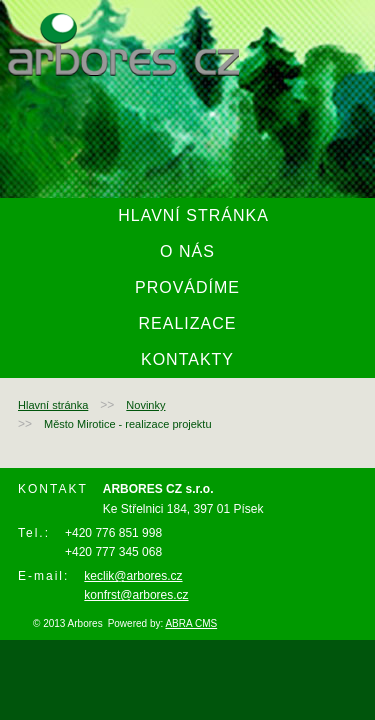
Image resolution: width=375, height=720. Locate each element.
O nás (187, 251)
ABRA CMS (191, 623)
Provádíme (187, 287)
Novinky (145, 405)
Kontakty (187, 359)
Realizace (188, 323)
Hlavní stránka (193, 215)
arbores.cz (123, 44)
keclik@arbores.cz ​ (133, 576)
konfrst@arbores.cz (136, 595)
